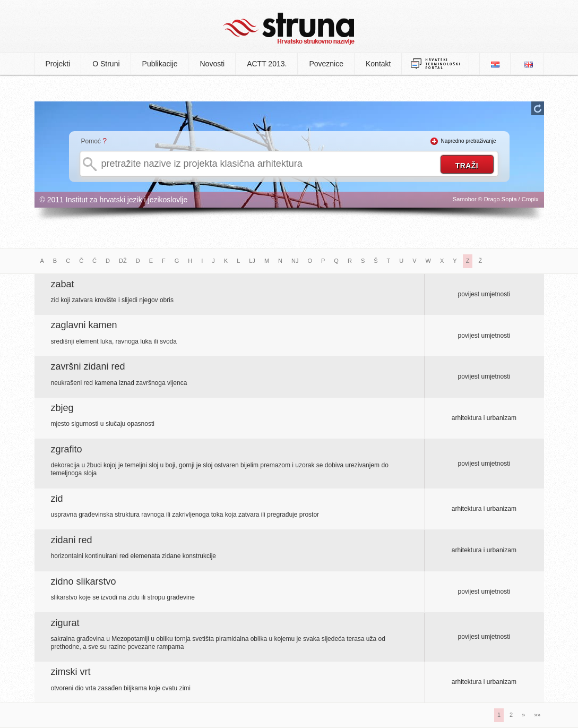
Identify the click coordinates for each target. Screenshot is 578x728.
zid (57, 499)
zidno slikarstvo (84, 581)
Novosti (212, 64)
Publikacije (160, 64)
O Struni (106, 64)
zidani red (72, 540)
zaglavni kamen (84, 325)
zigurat (65, 623)
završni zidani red (88, 366)
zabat (63, 284)
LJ (252, 261)
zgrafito (67, 449)
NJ (295, 261)
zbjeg (62, 408)
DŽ (123, 261)
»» (537, 715)
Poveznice (326, 64)
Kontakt (378, 64)
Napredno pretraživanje (469, 141)
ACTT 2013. (267, 64)
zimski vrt (71, 672)
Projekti (58, 64)
